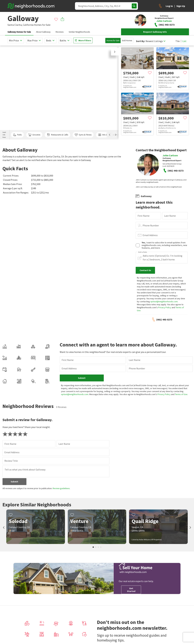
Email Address (150, 235)
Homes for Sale (113, 41)
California (28, 25)
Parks (17, 135)
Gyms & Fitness (83, 135)
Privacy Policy (165, 307)
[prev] (124, 58)
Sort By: (140, 41)
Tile (178, 41)
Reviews (60, 32)
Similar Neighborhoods (79, 32)
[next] (151, 58)
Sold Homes (127, 41)
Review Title (11, 461)
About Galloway (43, 32)
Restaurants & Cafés (57, 135)
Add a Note (143, 252)
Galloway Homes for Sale (19, 32)
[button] (115, 52)
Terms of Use (181, 394)
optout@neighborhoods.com (164, 301)
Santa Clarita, (15, 25)
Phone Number (151, 225)
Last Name (170, 216)
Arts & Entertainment (109, 135)
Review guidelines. (61, 488)
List (184, 41)
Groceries (34, 135)
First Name (144, 216)
